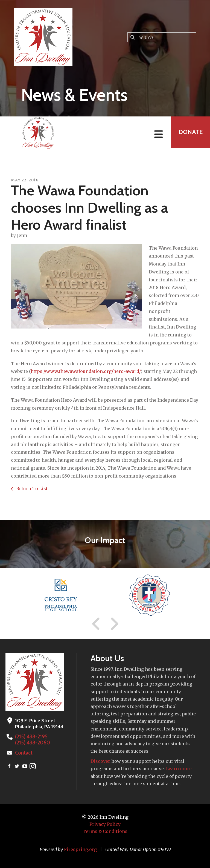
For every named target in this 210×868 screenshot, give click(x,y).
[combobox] (162, 37)
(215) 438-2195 (31, 737)
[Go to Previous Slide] (96, 624)
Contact (24, 753)
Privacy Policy (105, 824)
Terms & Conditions (105, 831)
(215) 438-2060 (32, 743)
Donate (190, 133)
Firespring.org (80, 849)
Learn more (179, 769)
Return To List (31, 489)
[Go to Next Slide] (114, 624)
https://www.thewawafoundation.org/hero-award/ (86, 371)
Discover (100, 761)
